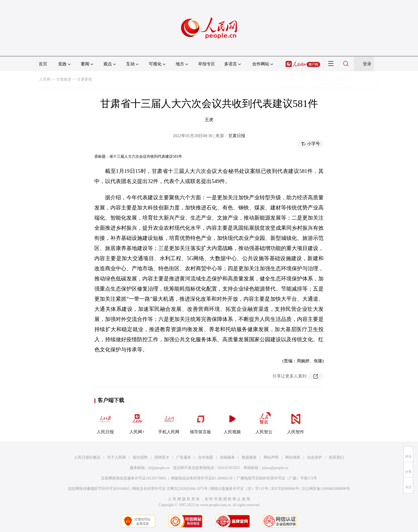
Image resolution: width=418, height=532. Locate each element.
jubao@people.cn (275, 468)
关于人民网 (116, 457)
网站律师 (293, 457)
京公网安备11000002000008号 (326, 489)
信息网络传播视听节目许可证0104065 (99, 489)
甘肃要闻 (85, 79)
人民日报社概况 (87, 457)
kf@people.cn (159, 468)
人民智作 (296, 422)
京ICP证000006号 (285, 489)
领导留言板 (200, 422)
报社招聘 (140, 457)
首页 (43, 64)
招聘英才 (162, 457)
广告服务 (184, 457)
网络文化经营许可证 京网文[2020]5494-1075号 (170, 489)
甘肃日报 (237, 136)
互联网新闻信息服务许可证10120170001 (134, 478)
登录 (367, 64)
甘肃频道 (64, 79)
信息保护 (315, 457)
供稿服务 (227, 457)
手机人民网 (169, 422)
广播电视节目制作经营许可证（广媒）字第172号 (277, 478)
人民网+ (137, 422)
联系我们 (336, 457)
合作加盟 (206, 457)
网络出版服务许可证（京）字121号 (239, 489)
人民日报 (105, 422)
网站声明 (271, 457)
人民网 (45, 79)
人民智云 (264, 422)
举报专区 (207, 64)
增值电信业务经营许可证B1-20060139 (202, 478)
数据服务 (249, 457)
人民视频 (232, 422)
